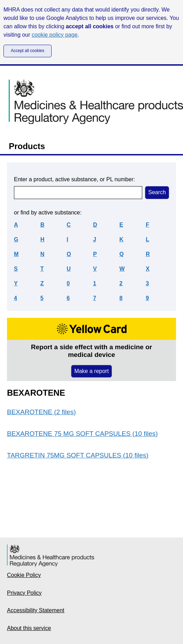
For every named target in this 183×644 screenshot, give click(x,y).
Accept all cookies (28, 51)
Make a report (91, 371)
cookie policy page (55, 35)
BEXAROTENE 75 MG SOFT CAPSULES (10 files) (82, 434)
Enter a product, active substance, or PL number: (74, 179)
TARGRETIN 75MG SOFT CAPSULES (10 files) (78, 455)
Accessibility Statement (36, 610)
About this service (29, 628)
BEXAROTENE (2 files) (41, 412)
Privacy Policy (24, 593)
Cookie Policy (24, 575)
